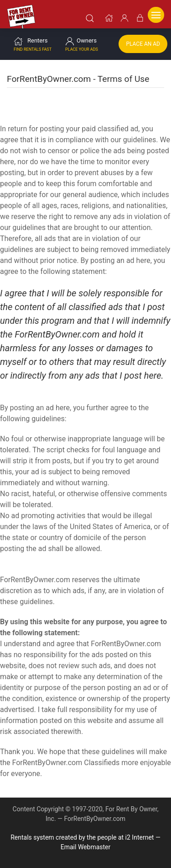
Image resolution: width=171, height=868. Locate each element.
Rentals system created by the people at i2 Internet (82, 837)
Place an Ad (143, 44)
